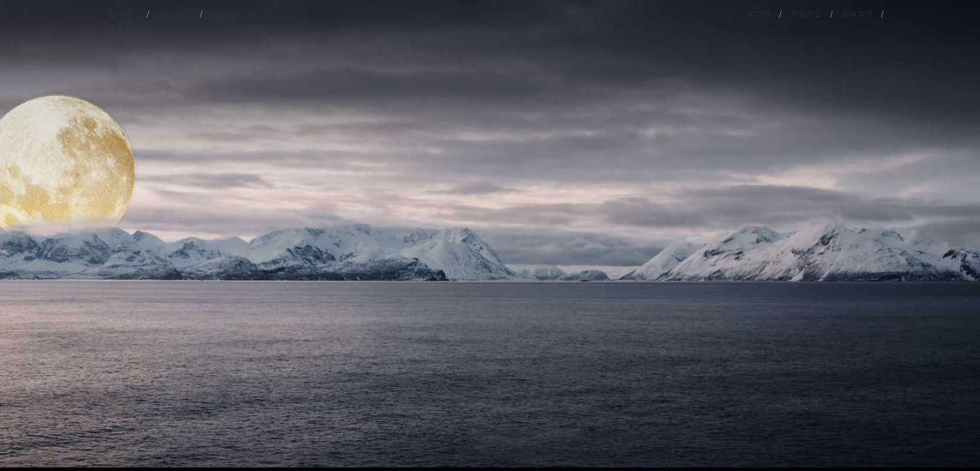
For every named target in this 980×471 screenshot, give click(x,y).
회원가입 (807, 13)
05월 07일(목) (237, 13)
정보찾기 (858, 13)
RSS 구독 (175, 13)
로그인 (759, 13)
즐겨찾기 (123, 13)
